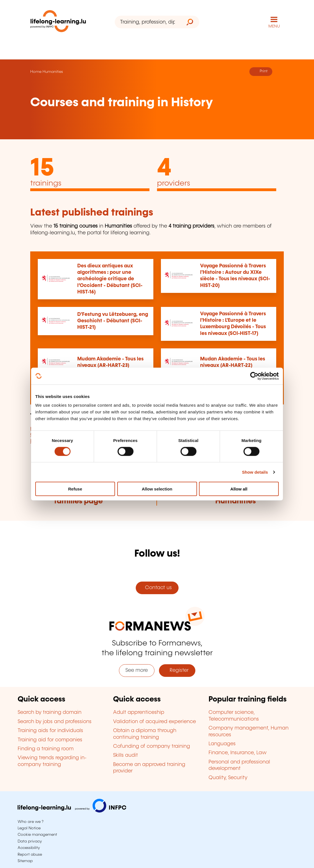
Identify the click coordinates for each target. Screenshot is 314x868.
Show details (255, 472)
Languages (222, 744)
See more (137, 670)
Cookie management (37, 835)
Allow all (239, 489)
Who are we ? (31, 822)
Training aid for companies (50, 740)
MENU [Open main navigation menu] (274, 26)
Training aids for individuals (50, 731)
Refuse (75, 489)
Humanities (53, 72)
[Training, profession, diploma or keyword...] (147, 22)
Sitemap (25, 861)
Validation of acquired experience (154, 722)
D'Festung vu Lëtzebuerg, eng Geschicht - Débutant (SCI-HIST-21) (113, 321)
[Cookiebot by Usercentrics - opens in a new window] (254, 376)
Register (177, 670)
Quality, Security (228, 778)
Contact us (157, 588)
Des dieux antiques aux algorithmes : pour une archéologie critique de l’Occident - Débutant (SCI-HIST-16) (110, 279)
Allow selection (157, 489)
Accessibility (29, 848)
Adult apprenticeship (139, 712)
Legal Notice (29, 828)
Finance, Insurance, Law (238, 753)
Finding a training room (46, 749)
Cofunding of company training (152, 746)
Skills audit (126, 755)
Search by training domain (50, 712)
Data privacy (30, 841)
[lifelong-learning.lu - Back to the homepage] (58, 22)
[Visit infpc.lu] (72, 811)
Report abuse (30, 855)
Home (36, 72)
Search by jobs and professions (55, 722)
